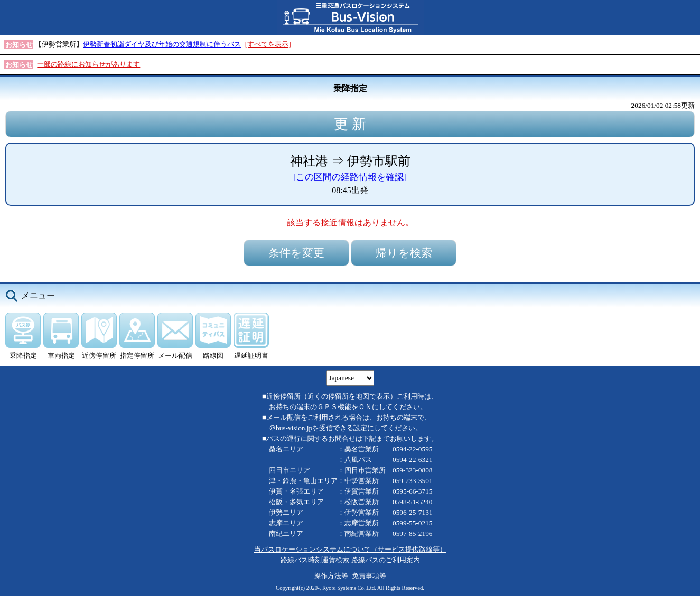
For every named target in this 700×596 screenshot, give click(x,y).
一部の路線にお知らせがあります (88, 64)
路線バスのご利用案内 (386, 560)
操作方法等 (331, 576)
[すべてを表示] (268, 44)
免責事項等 (369, 576)
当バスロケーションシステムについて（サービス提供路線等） (350, 549)
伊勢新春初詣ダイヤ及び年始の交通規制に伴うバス (162, 44)
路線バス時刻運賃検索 (315, 560)
